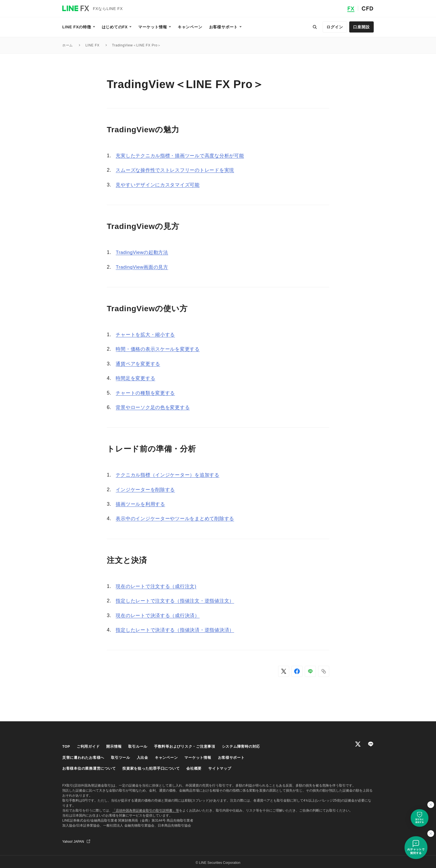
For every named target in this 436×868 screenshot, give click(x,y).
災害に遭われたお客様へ (85, 757)
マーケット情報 (206, 757)
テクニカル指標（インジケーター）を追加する (171, 475)
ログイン (335, 27)
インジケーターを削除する (147, 490)
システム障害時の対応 (252, 746)
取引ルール (142, 746)
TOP (67, 746)
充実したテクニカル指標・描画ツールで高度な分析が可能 (184, 156)
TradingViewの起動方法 (144, 252)
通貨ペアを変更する (139, 364)
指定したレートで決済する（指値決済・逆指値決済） (178, 630)
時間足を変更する (137, 378)
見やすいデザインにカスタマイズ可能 (160, 185)
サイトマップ (230, 767)
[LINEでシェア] (310, 671)
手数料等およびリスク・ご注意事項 (192, 746)
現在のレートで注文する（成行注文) (158, 586)
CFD (368, 8)
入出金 (148, 757)
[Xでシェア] (284, 671)
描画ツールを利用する (142, 504)
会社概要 (203, 767)
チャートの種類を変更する (147, 393)
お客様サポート (242, 757)
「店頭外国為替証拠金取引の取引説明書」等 (146, 809)
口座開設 (361, 27)
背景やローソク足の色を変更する (155, 407)
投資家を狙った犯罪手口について (157, 767)
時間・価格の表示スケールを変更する (160, 349)
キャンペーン (173, 757)
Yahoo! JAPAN (73, 840)
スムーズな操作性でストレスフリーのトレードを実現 (178, 170)
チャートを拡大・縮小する (147, 335)
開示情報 (117, 746)
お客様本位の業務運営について (91, 767)
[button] (324, 671)
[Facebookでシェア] (297, 671)
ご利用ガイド (90, 746)
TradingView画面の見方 (144, 267)
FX (351, 8)
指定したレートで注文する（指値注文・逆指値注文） (178, 601)
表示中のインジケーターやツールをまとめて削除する (178, 518)
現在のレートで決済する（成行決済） (160, 615)
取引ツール (125, 757)
